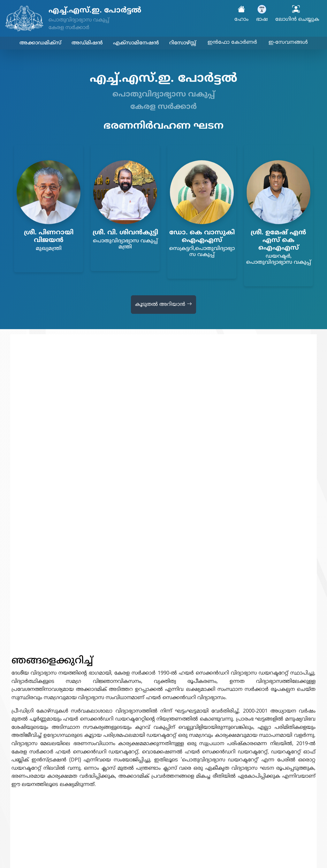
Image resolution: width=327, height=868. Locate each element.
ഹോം (241, 14)
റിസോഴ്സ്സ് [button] (183, 43)
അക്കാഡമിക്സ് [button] (40, 43)
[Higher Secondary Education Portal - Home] (109, 18)
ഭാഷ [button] (262, 14)
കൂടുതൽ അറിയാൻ (163, 305)
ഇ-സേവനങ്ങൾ (288, 42)
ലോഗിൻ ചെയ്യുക (297, 14)
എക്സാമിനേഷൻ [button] (136, 43)
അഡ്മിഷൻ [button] (87, 43)
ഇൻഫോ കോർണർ (232, 42)
